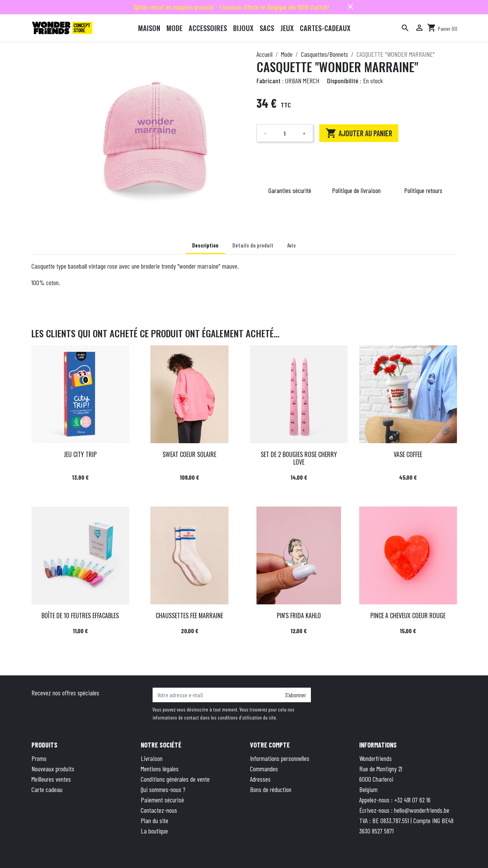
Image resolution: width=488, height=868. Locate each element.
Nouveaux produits (53, 769)
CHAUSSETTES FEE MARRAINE (189, 616)
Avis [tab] (292, 245)
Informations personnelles (280, 758)
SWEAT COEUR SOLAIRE (189, 454)
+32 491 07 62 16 (412, 800)
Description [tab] (205, 245)
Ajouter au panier (359, 133)
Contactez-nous (159, 810)
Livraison (152, 758)
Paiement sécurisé (162, 800)
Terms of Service (352, 850)
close (350, 7)
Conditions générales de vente (175, 779)
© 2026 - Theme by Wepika (135, 850)
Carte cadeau (47, 789)
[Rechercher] (405, 28)
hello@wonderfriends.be (422, 810)
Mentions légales (160, 769)
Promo (39, 758)
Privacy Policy (309, 850)
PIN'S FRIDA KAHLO (299, 616)
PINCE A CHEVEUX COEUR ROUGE (408, 616)
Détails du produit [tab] (253, 245)
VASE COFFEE (408, 454)
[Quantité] (285, 133)
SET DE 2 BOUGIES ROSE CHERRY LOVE (299, 458)
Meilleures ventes (51, 779)
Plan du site (154, 820)
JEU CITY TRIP (80, 454)
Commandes (264, 769)
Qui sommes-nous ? (163, 789)
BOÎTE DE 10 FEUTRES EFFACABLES (80, 616)
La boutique (154, 831)
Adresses (260, 779)
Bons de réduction (271, 789)
